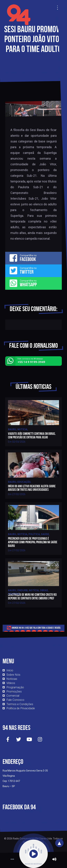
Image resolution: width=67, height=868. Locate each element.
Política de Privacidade (21, 708)
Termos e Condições (20, 704)
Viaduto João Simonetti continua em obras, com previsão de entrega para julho (32, 435)
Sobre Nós (13, 675)
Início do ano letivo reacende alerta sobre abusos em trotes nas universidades (32, 488)
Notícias (12, 679)
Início (10, 670)
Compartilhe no (33, 258)
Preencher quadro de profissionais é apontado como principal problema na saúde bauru (33, 542)
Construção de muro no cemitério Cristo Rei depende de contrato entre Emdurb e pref (32, 596)
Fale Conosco (15, 700)
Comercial (13, 696)
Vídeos (11, 683)
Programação (15, 687)
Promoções (14, 691)
